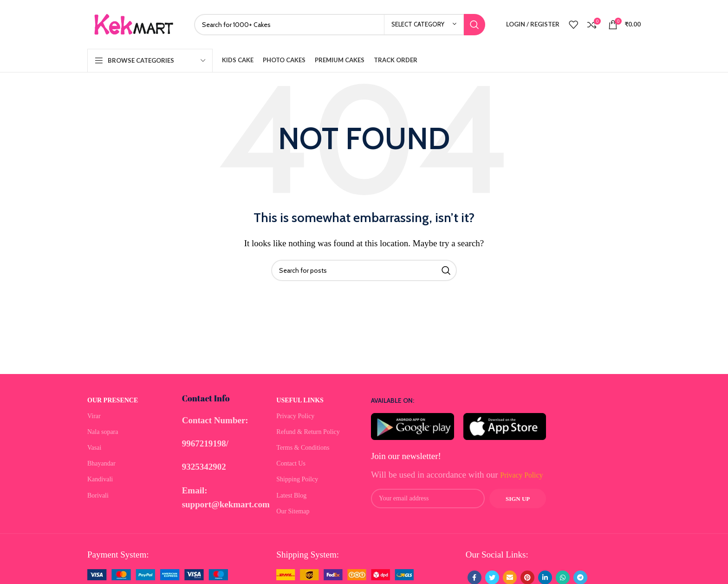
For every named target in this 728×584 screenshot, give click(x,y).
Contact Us (291, 463)
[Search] (340, 25)
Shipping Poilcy (297, 479)
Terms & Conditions (303, 448)
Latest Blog (291, 495)
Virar (94, 416)
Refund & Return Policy (308, 432)
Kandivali (100, 479)
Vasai (94, 448)
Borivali (98, 495)
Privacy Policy (295, 416)
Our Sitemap (293, 511)
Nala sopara (103, 432)
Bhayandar (101, 463)
